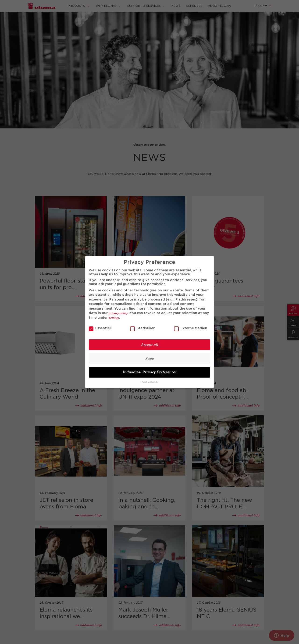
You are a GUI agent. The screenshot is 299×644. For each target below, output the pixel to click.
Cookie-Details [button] (150, 382)
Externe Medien (191, 328)
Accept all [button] (149, 345)
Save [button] (149, 359)
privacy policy (118, 313)
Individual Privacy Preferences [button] (150, 372)
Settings (114, 318)
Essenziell (100, 328)
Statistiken (143, 328)
